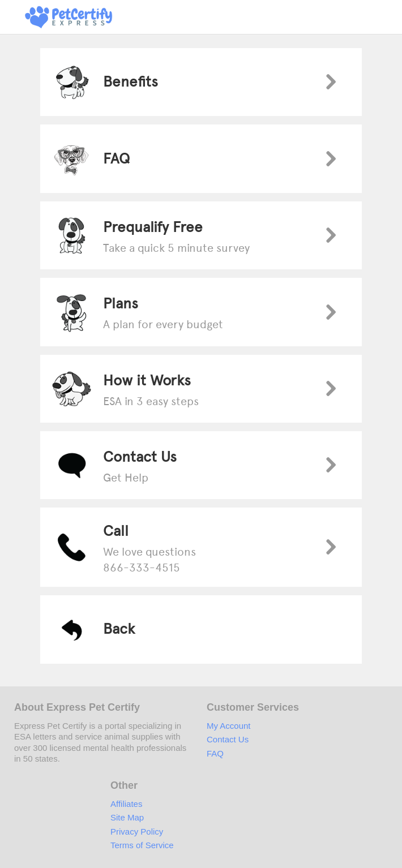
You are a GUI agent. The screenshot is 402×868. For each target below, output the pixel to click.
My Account (229, 726)
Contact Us (228, 739)
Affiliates (126, 804)
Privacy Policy (137, 832)
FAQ (215, 753)
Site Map (127, 817)
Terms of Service (142, 845)
